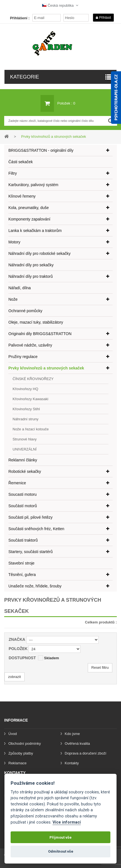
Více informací (67, 822)
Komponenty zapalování (29, 219)
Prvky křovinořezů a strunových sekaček (46, 368)
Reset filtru (100, 667)
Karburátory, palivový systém (33, 185)
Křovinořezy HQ (25, 389)
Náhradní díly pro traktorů (31, 276)
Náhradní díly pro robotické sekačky (40, 253)
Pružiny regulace (23, 357)
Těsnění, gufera (22, 575)
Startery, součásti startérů (30, 552)
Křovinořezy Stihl (26, 409)
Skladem (51, 658)
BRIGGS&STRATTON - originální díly (41, 150)
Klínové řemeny (22, 196)
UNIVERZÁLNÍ (25, 449)
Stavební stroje (21, 563)
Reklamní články (23, 460)
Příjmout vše (60, 837)
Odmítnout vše (61, 851)
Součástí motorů (23, 506)
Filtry (13, 173)
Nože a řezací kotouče (31, 429)
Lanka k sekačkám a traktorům (35, 231)
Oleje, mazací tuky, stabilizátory (36, 322)
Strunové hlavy (25, 439)
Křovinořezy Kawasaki (30, 399)
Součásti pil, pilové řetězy (30, 517)
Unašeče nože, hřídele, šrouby (35, 586)
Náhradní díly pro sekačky (31, 265)
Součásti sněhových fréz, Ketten (36, 529)
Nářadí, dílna (20, 288)
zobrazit (15, 677)
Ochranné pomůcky (25, 311)
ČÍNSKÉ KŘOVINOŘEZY (33, 379)
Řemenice (17, 483)
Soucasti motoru (22, 494)
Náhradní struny (26, 419)
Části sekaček (21, 162)
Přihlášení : (20, 18)
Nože (13, 299)
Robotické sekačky (25, 471)
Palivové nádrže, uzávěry (30, 345)
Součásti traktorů (23, 540)
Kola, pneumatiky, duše (29, 208)
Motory (14, 242)
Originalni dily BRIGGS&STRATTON (40, 334)
